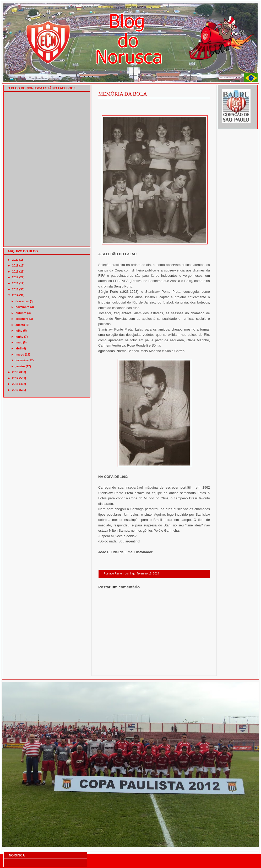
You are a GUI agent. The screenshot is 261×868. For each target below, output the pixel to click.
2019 (15, 265)
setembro (22, 319)
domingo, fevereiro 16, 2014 (142, 574)
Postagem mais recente (113, 669)
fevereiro (21, 360)
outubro (21, 313)
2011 (15, 384)
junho (19, 337)
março (20, 354)
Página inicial (155, 669)
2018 (15, 271)
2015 (15, 289)
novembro (22, 307)
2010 (15, 390)
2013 (15, 372)
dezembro (22, 301)
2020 (15, 260)
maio (19, 342)
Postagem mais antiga (196, 669)
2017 (15, 277)
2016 (15, 283)
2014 (15, 295)
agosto (20, 325)
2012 (15, 378)
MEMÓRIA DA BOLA (123, 94)
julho (19, 331)
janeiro (20, 366)
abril (18, 348)
